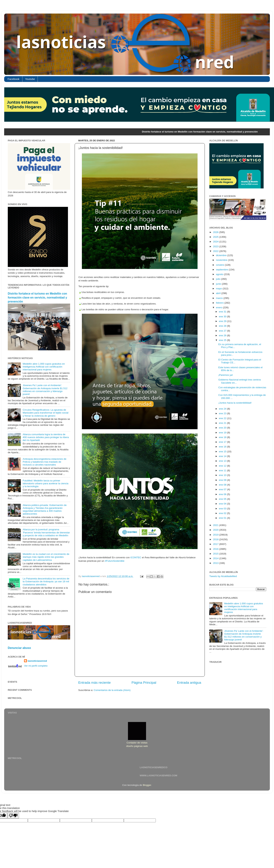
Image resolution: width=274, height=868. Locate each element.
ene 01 (223, 518)
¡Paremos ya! (226, 375)
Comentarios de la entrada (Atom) (112, 690)
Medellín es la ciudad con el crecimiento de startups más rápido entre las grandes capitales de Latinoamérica (46, 557)
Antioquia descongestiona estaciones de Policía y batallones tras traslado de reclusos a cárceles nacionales (44, 462)
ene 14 (223, 456)
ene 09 (223, 480)
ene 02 (223, 513)
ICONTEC (136, 557)
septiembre (222, 270)
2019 (216, 535)
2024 (216, 242)
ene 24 (223, 409)
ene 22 (223, 418)
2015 (216, 554)
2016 (216, 549)
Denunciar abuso (19, 648)
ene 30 (223, 316)
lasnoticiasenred (37, 661)
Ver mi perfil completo (36, 666)
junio (219, 284)
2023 (216, 246)
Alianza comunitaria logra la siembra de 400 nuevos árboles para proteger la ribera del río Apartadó (46, 437)
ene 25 (223, 340)
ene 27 (223, 331)
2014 (216, 558)
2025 (216, 237)
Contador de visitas (137, 743)
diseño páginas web (137, 746)
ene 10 (223, 475)
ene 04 (223, 504)
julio (219, 279)
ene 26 (223, 335)
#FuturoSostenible (115, 561)
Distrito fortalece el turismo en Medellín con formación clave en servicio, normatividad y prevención (37, 298)
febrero (220, 303)
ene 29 (223, 321)
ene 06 (223, 494)
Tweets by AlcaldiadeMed (223, 576)
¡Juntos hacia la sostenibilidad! (235, 403)
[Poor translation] (13, 816)
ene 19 (223, 433)
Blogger (147, 785)
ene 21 (223, 423)
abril (219, 293)
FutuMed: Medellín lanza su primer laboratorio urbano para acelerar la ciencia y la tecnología (45, 483)
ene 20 (223, 428)
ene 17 (223, 442)
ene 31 (223, 312)
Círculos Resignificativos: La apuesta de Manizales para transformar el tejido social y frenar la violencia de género (45, 413)
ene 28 (223, 326)
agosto (220, 274)
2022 (216, 251)
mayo (219, 289)
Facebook (14, 79)
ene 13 (223, 461)
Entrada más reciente (95, 683)
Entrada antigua (189, 683)
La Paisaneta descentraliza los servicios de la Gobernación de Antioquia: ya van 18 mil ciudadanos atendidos (46, 581)
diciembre (222, 255)
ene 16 (223, 447)
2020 (216, 530)
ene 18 (223, 437)
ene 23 (223, 413)
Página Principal (144, 683)
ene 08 (223, 485)
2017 (216, 544)
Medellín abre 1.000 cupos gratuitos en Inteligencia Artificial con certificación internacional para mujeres (44, 367)
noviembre (222, 260)
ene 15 (223, 452)
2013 (216, 563)
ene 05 (223, 499)
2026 (216, 232)
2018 (216, 539)
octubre (220, 265)
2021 (216, 525)
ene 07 (223, 489)
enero (219, 307)
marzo (220, 298)
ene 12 (223, 466)
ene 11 (223, 470)
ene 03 (223, 509)
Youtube (30, 79)
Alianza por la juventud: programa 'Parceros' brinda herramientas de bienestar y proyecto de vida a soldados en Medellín (46, 532)
